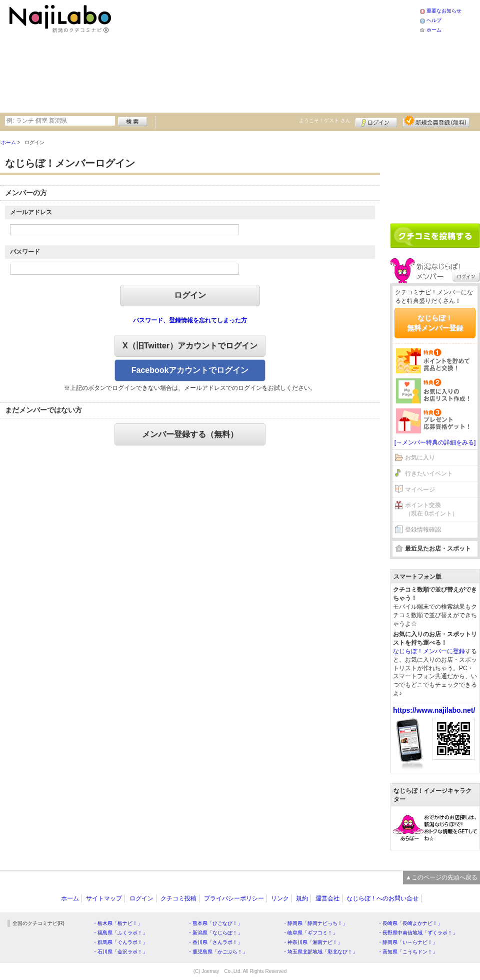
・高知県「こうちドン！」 (407, 952)
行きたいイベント (429, 473)
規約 (302, 898)
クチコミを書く (435, 236)
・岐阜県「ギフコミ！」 (310, 933)
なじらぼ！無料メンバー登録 (435, 323)
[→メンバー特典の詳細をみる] (435, 442)
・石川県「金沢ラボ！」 (120, 952)
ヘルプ (434, 20)
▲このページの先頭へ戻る (441, 877)
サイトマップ (104, 898)
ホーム (434, 30)
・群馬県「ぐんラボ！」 (120, 942)
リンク (280, 898)
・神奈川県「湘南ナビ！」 (312, 942)
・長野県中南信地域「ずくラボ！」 (417, 933)
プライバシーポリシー (234, 898)
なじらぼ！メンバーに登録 (429, 651)
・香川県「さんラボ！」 (215, 942)
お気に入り (420, 457)
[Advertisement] (205, 55)
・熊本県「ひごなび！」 (215, 923)
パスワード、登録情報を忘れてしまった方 (190, 320)
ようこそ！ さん (325, 120)
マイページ (420, 489)
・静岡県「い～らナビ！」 (407, 942)
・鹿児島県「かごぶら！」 (217, 952)
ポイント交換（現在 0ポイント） (431, 509)
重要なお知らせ (444, 11)
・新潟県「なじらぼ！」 (215, 933)
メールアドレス (31, 212)
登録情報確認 (423, 530)
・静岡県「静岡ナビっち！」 (315, 923)
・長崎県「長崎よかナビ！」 (410, 923)
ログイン (376, 121)
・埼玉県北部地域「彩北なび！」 (320, 952)
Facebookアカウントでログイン (190, 370)
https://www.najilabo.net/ (434, 710)
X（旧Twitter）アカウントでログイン (190, 346)
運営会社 (327, 898)
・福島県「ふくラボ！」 (120, 933)
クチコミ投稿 (178, 898)
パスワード (25, 252)
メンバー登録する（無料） (190, 434)
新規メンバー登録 (436, 121)
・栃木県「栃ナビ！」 (117, 923)
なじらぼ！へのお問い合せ (382, 898)
